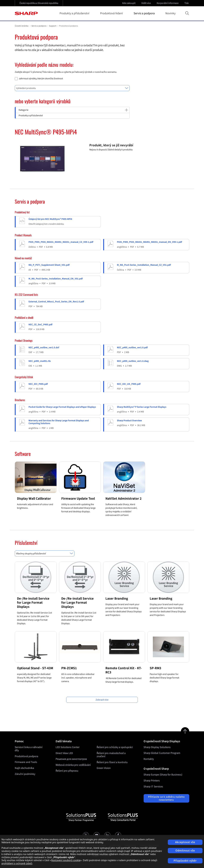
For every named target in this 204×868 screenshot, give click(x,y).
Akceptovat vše (185, 842)
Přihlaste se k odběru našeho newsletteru (166, 798)
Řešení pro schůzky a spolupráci (115, 747)
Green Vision (104, 768)
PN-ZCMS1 (69, 668)
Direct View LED (64, 753)
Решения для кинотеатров (71, 759)
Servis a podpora (145, 13)
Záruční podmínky (25, 774)
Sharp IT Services (153, 787)
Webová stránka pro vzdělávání (73, 765)
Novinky (170, 13)
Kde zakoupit (129, 3)
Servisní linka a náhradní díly (29, 749)
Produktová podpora (26, 756)
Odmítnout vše (185, 850)
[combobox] (72, 88)
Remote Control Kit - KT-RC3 (124, 670)
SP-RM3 (155, 668)
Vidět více (146, 3)
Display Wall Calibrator (34, 499)
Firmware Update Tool (78, 499)
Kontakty (149, 759)
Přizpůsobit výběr (185, 861)
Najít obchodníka (24, 768)
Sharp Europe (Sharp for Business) (163, 775)
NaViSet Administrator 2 (123, 499)
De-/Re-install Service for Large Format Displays (33, 603)
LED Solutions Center (68, 747)
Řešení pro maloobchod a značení (111, 755)
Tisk (187, 3)
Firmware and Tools (26, 762)
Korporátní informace (168, 3)
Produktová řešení (112, 13)
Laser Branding (117, 599)
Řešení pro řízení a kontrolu (112, 762)
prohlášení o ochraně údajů (17, 863)
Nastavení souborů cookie (66, 860)
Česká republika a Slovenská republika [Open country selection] (39, 3)
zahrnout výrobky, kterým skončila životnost (41, 79)
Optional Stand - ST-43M (35, 668)
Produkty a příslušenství (75, 13)
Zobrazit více (102, 700)
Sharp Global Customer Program (162, 753)
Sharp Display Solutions (157, 747)
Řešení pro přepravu (67, 771)
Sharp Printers (152, 781)
